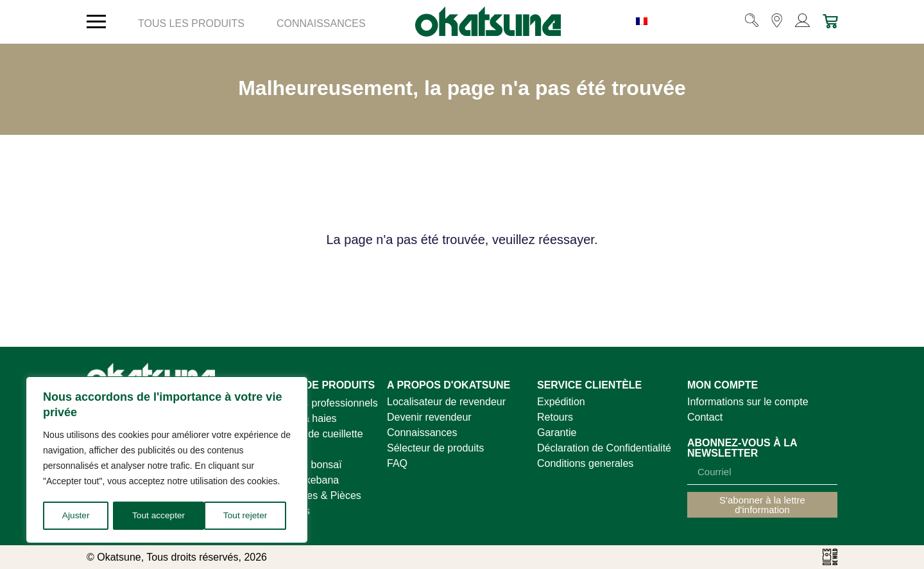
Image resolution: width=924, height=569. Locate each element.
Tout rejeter (154, 515)
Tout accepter (245, 515)
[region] (167, 460)
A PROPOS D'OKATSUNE (449, 386)
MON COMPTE (723, 386)
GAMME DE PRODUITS (319, 386)
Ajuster (76, 515)
